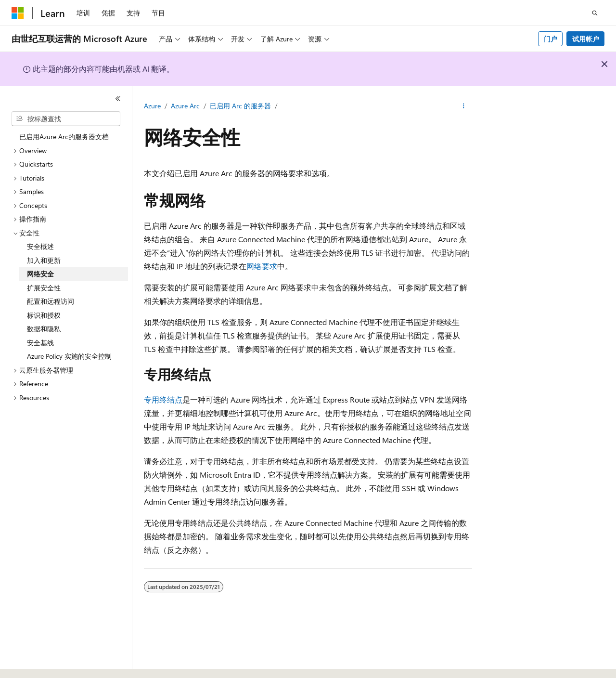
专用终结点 (163, 399)
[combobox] (66, 119)
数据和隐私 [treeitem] (44, 329)
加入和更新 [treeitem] (44, 260)
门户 (551, 39)
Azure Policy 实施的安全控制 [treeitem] (69, 356)
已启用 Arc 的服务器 (240, 106)
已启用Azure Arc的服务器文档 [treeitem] (64, 137)
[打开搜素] (595, 13)
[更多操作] (464, 106)
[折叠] (118, 99)
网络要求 (262, 266)
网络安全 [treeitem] (40, 274)
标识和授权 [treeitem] (44, 315)
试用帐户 (586, 39)
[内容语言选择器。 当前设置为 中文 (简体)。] (38, 662)
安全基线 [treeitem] (40, 343)
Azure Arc (185, 106)
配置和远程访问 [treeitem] (51, 301)
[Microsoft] (18, 13)
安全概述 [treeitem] (40, 246)
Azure (152, 106)
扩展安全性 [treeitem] (44, 288)
